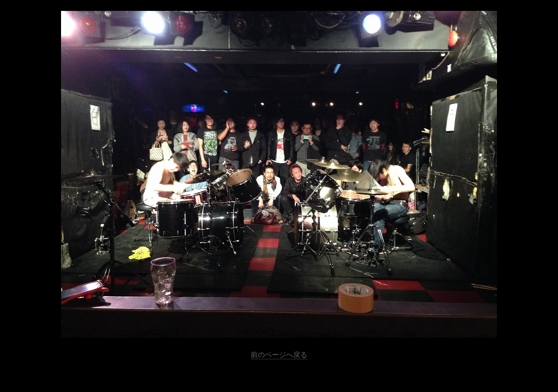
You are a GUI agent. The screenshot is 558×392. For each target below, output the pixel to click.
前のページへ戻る (279, 355)
